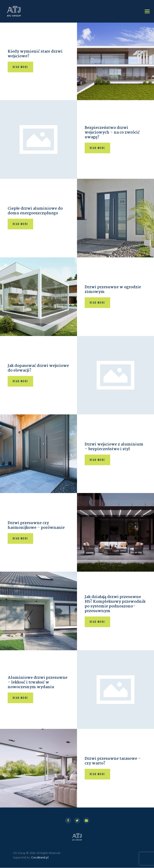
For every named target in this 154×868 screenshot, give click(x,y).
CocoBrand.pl (40, 858)
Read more (20, 67)
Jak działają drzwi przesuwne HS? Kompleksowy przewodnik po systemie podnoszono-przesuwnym (114, 604)
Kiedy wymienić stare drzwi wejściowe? (36, 54)
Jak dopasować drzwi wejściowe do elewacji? (31, 369)
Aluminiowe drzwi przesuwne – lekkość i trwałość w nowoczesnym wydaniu (38, 683)
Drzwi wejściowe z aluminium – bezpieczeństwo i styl (115, 447)
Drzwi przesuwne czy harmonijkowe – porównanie (37, 526)
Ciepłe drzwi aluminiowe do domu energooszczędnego (36, 211)
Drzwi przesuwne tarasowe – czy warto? (114, 761)
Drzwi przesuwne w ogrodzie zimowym (114, 290)
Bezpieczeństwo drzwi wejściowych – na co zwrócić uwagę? (113, 133)
